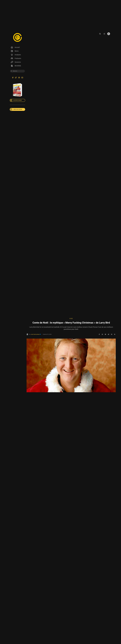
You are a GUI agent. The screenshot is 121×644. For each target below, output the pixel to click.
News (15, 51)
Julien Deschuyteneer (36, 334)
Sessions (16, 62)
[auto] (100, 34)
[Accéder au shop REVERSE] (104, 34)
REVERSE (16, 66)
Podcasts (16, 58)
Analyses (16, 55)
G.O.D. (71, 319)
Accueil (15, 47)
